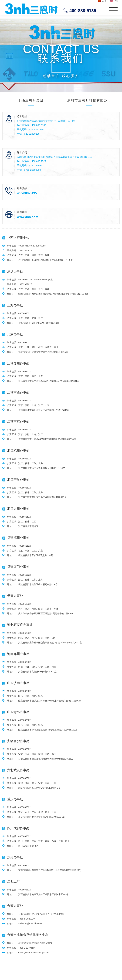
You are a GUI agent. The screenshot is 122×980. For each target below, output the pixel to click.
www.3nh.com (28, 217)
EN (116, 1)
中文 (105, 1)
